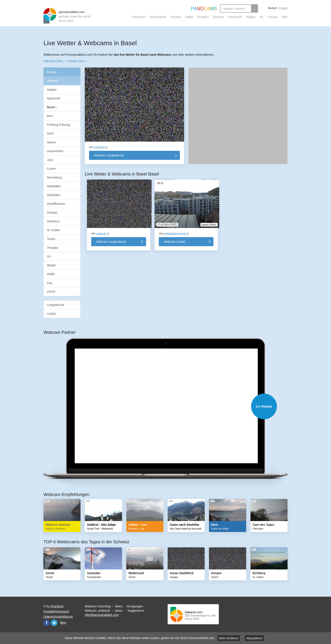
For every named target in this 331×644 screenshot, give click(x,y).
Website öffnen (170, 406)
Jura (50, 160)
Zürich (51, 292)
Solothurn (53, 221)
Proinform (57, 606)
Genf (50, 133)
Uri (49, 256)
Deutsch (273, 8)
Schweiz (176, 17)
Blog (63, 623)
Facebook (47, 623)
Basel (52, 107)
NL (262, 17)
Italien (189, 17)
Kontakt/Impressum (56, 611)
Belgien (251, 17)
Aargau (52, 90)
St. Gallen (53, 230)
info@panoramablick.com (102, 615)
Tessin (51, 239)
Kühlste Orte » (77, 61)
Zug (49, 283)
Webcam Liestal (174, 242)
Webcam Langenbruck (109, 155)
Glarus (51, 142)
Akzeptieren (254, 638)
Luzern (51, 169)
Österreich (139, 17)
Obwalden (54, 195)
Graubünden (55, 151)
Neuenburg (54, 177)
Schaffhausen (56, 204)
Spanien (218, 17)
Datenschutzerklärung (58, 617)
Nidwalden (54, 186)
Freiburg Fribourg (58, 125)
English (283, 8)
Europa (273, 17)
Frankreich (235, 17)
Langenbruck (56, 305)
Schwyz (52, 213)
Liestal (51, 314)
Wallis (51, 274)
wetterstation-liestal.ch (177, 234)
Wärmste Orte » (54, 61)
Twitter (54, 623)
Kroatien (203, 17)
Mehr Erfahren (229, 638)
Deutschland (158, 17)
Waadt (51, 265)
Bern (50, 116)
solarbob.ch (101, 147)
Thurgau (52, 248)
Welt (285, 17)
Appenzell (54, 98)
